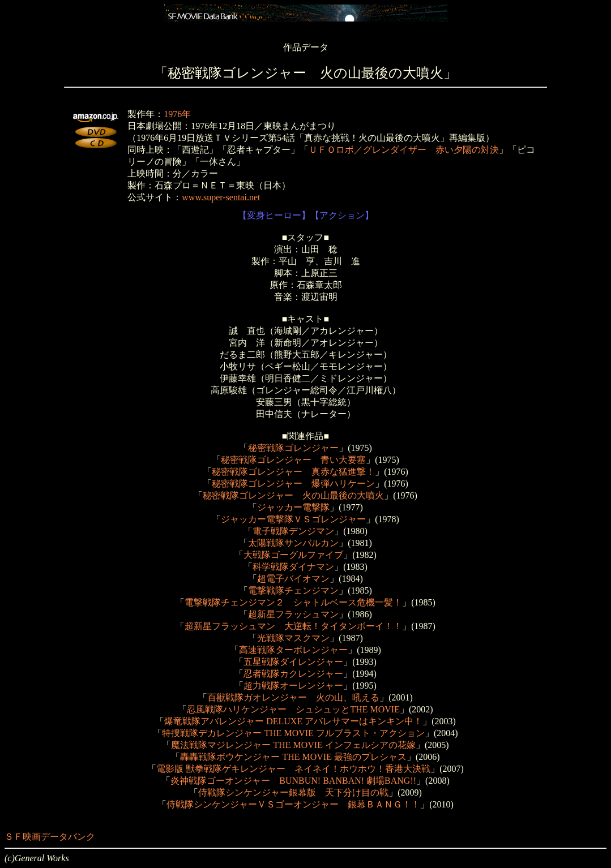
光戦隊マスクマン (293, 638)
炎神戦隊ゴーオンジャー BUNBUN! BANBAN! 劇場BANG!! (293, 781)
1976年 (177, 114)
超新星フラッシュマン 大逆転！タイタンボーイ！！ (293, 626)
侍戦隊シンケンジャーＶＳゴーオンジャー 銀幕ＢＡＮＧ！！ (293, 804)
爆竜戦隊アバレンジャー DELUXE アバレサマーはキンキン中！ (293, 721)
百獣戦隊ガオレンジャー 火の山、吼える (293, 697)
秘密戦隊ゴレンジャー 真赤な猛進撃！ (293, 472)
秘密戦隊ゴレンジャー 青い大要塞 (293, 460)
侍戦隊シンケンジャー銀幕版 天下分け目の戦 (293, 792)
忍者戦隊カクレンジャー (293, 674)
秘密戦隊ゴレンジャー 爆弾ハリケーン (293, 484)
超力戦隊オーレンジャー (293, 686)
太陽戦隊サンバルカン (293, 543)
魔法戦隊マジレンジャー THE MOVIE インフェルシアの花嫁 (293, 745)
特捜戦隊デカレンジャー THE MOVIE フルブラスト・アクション (293, 733)
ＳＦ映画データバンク (50, 837)
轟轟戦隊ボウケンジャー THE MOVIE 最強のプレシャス (293, 757)
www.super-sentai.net (221, 197)
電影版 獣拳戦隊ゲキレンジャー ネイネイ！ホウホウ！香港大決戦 (293, 769)
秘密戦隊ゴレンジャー (293, 448)
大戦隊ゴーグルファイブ (293, 555)
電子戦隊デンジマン (293, 531)
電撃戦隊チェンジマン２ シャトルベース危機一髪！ (293, 602)
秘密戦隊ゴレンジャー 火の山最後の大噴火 (293, 495)
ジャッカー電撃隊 (293, 507)
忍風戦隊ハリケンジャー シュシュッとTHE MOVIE (293, 709)
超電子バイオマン (293, 579)
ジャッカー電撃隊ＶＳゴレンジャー (293, 519)
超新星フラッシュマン (293, 614)
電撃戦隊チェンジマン (293, 590)
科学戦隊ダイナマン (293, 567)
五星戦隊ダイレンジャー (293, 662)
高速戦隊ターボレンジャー (293, 650)
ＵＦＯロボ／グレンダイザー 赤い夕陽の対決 (404, 150)
